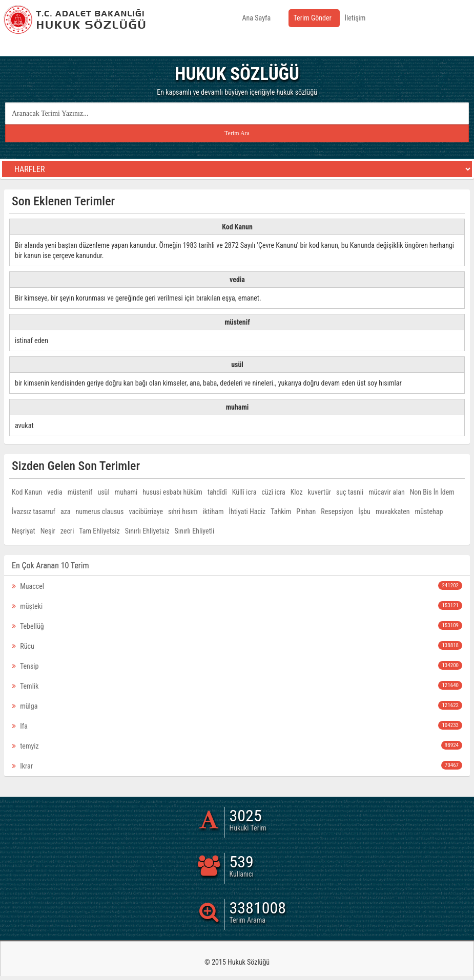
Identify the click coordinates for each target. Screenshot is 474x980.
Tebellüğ (237, 626)
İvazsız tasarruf (34, 512)
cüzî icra (273, 492)
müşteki (237, 606)
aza (66, 512)
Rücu (237, 646)
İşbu (364, 512)
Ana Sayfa (257, 18)
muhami (126, 492)
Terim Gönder (313, 18)
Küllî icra (244, 492)
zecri (67, 531)
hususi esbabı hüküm (172, 492)
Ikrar (237, 765)
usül (103, 492)
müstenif (80, 492)
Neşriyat (24, 531)
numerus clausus (100, 512)
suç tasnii (350, 492)
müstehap (429, 512)
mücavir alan (386, 492)
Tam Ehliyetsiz (99, 531)
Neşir (48, 531)
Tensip (237, 666)
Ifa (237, 726)
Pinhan (306, 512)
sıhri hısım (183, 512)
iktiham (213, 512)
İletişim (355, 18)
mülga (237, 706)
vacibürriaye (146, 512)
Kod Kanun (27, 492)
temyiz (237, 745)
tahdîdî (217, 492)
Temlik (237, 686)
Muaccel (237, 586)
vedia (55, 492)
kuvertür (320, 492)
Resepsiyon (337, 512)
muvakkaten (393, 512)
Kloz (297, 492)
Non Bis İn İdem (432, 492)
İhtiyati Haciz (247, 512)
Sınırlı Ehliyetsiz (147, 531)
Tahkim (281, 512)
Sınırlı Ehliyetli (195, 531)
